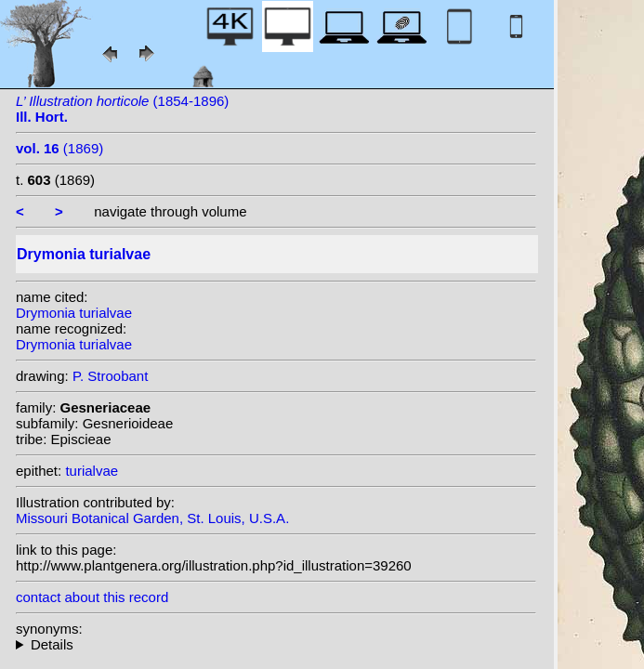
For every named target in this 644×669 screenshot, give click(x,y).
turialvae (92, 471)
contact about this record (92, 597)
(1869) (59, 148)
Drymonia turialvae (74, 313)
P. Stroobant (110, 376)
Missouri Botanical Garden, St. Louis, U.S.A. (152, 518)
